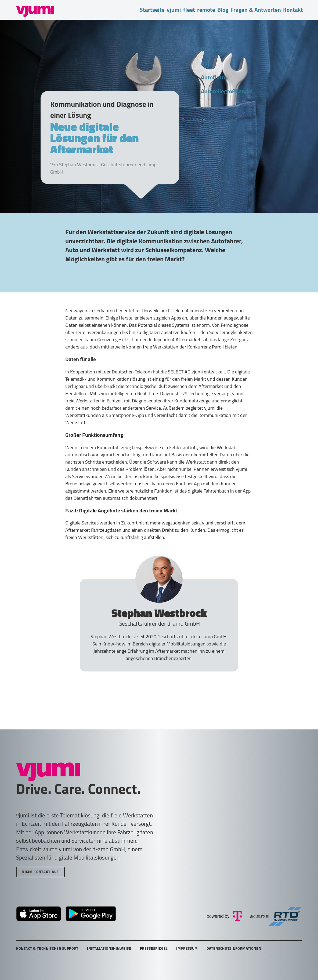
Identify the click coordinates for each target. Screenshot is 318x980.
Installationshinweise (109, 948)
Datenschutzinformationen (234, 948)
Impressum (187, 948)
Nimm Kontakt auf (40, 872)
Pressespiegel (154, 948)
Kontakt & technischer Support (47, 948)
